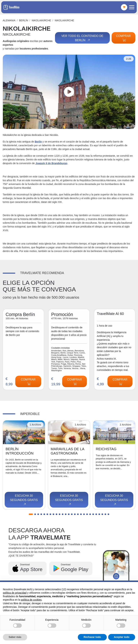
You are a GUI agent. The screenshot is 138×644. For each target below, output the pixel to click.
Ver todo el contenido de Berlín (82, 38)
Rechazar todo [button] (92, 637)
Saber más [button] (15, 637)
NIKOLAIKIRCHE (41, 20)
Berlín (24, 20)
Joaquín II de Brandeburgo (51, 163)
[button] (31, 514)
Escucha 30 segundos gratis (24, 500)
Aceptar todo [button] (122, 637)
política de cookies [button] (31, 600)
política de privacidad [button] (15, 593)
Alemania (9, 20)
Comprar (123, 38)
